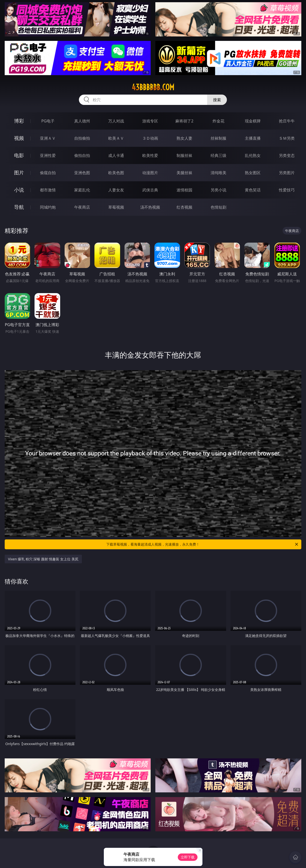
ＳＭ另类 (287, 138)
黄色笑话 (253, 190)
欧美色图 (116, 173)
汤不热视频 (150, 207)
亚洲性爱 (48, 155)
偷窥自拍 (48, 173)
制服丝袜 (184, 155)
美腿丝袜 (184, 173)
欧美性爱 (150, 155)
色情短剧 (218, 207)
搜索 (217, 100)
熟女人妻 (184, 138)
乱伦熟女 (253, 155)
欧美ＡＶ (116, 138)
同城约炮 (48, 207)
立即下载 (188, 857)
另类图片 (287, 173)
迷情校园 (184, 190)
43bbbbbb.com (153, 87)
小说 (19, 190)
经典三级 (218, 155)
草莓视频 (116, 207)
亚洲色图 (82, 173)
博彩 (19, 121)
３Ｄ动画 (150, 138)
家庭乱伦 (82, 190)
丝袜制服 (218, 138)
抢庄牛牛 (287, 121)
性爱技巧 (287, 190)
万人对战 (116, 121)
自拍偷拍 (82, 138)
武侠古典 (150, 190)
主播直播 (253, 138)
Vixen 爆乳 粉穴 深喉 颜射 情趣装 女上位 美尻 (43, 559)
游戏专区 (150, 121)
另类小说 (218, 190)
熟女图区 (253, 173)
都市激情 (48, 190)
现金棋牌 (253, 121)
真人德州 (82, 121)
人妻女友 (116, 190)
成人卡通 (116, 155)
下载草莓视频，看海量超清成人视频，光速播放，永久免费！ (203, 544)
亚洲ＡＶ (48, 138)
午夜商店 (82, 207)
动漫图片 (150, 173)
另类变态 (287, 155)
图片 (19, 173)
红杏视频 (184, 207)
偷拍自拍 (82, 155)
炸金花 (218, 121)
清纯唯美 (218, 173)
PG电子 (48, 121)
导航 (19, 207)
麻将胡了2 (184, 121)
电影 (19, 155)
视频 (19, 138)
